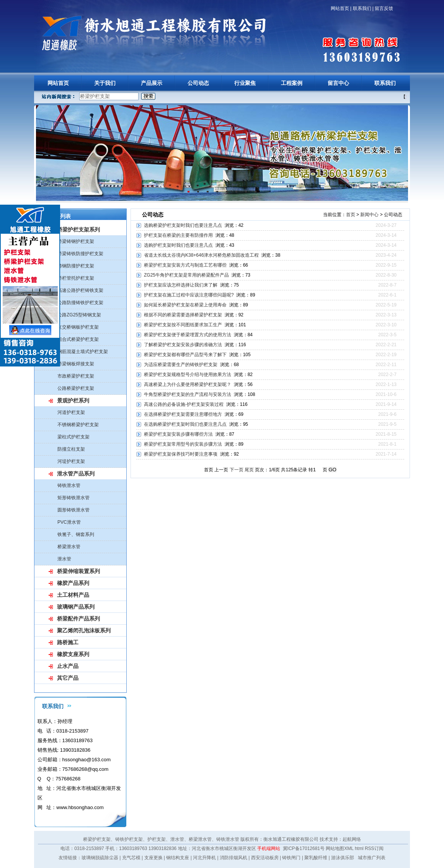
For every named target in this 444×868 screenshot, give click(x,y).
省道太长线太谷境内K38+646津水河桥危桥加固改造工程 (201, 255)
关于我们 (105, 83)
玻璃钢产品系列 (76, 607)
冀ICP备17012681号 (304, 848)
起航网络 (352, 839)
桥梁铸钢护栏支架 (76, 241)
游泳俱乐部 (343, 858)
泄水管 (64, 559)
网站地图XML (340, 848)
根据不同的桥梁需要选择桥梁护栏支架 (183, 315)
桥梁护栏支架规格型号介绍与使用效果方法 (188, 375)
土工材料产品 (73, 595)
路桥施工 (68, 642)
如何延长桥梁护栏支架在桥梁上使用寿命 (185, 305)
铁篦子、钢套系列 (76, 534)
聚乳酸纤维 (316, 858)
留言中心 (338, 83)
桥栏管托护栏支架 (76, 278)
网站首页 (340, 8)
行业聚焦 (245, 83)
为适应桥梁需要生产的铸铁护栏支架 (181, 365)
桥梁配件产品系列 (78, 619)
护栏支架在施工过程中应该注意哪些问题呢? (189, 295)
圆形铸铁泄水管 (73, 510)
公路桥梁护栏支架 (76, 388)
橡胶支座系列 (73, 654)
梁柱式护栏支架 (73, 437)
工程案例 (292, 83)
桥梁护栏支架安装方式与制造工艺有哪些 (185, 265)
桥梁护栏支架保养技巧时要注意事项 (181, 454)
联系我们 (362, 8)
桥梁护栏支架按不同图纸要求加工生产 (183, 325)
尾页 (249, 470)
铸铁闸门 (291, 858)
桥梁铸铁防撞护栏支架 (80, 254)
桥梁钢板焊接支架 (76, 364)
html (359, 848)
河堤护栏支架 (71, 461)
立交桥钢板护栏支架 (78, 327)
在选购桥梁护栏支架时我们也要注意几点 (185, 424)
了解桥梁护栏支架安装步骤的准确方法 (183, 345)
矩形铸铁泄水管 (73, 498)
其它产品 (68, 678)
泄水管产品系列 (76, 474)
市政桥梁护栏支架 (76, 376)
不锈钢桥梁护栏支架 (78, 425)
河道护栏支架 (71, 412)
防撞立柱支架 (71, 449)
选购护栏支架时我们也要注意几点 (178, 245)
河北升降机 (204, 858)
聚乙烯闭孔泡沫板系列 (84, 630)
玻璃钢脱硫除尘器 (100, 858)
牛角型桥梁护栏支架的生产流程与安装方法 (188, 394)
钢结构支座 (178, 858)
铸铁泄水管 (69, 485)
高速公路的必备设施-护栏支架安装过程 (184, 404)
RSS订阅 (374, 848)
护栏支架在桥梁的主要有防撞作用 (178, 235)
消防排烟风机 (233, 858)
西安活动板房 (265, 858)
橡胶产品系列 (73, 583)
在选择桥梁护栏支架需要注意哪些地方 (183, 414)
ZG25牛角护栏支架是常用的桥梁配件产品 (186, 275)
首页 (351, 215)
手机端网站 (269, 848)
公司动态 (198, 83)
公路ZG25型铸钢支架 (79, 315)
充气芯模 (131, 858)
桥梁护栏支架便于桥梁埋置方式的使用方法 (188, 335)
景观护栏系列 (73, 401)
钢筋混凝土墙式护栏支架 (83, 352)
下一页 (237, 470)
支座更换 (153, 858)
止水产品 (68, 666)
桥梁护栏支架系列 (78, 230)
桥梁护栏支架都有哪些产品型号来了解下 (185, 355)
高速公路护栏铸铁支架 (80, 290)
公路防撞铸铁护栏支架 (80, 303)
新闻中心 (369, 215)
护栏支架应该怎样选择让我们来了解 (181, 285)
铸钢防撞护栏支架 (76, 266)
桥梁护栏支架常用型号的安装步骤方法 (183, 444)
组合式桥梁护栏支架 (78, 339)
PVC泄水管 (69, 522)
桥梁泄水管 (69, 547)
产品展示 (152, 83)
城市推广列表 (372, 858)
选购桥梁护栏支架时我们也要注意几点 (183, 225)
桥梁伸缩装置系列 (78, 571)
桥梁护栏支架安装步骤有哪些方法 (178, 434)
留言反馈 (384, 8)
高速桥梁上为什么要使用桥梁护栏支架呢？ (188, 384)
